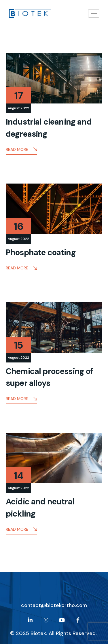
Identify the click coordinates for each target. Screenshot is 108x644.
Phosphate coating (41, 252)
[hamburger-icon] (94, 13)
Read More (21, 150)
